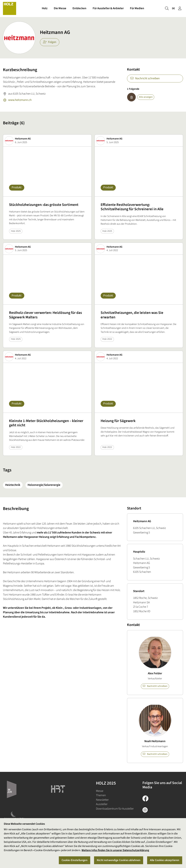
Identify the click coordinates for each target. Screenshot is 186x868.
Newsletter (102, 800)
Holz (45, 8)
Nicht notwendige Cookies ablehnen (119, 860)
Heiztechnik (13, 485)
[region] (93, 843)
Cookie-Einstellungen (75, 860)
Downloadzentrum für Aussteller (115, 809)
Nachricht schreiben (145, 78)
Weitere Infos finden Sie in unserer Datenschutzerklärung (115, 850)
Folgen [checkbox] (50, 42)
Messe (100, 791)
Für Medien (137, 8)
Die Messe (60, 8)
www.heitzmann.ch (17, 100)
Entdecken (79, 8)
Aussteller (102, 804)
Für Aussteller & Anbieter (108, 8)
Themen (101, 795)
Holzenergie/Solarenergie (44, 485)
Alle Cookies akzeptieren (165, 860)
